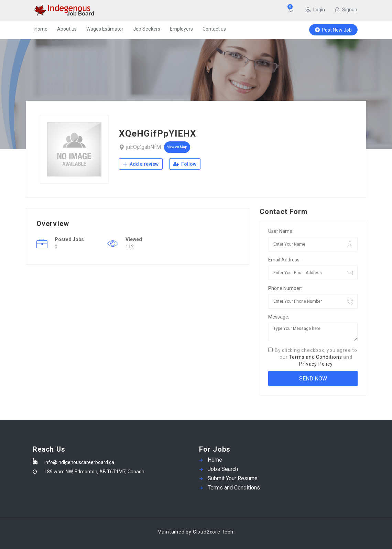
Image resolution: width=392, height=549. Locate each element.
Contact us (214, 29)
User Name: (281, 231)
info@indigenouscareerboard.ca (79, 462)
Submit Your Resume (233, 478)
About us (67, 29)
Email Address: (284, 260)
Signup (346, 10)
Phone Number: (285, 288)
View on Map (177, 147)
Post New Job (333, 30)
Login (315, 10)
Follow (185, 164)
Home (41, 29)
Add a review (141, 164)
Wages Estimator (105, 29)
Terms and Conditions (315, 357)
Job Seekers (147, 29)
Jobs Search (223, 469)
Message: (279, 317)
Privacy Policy (316, 364)
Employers (181, 29)
